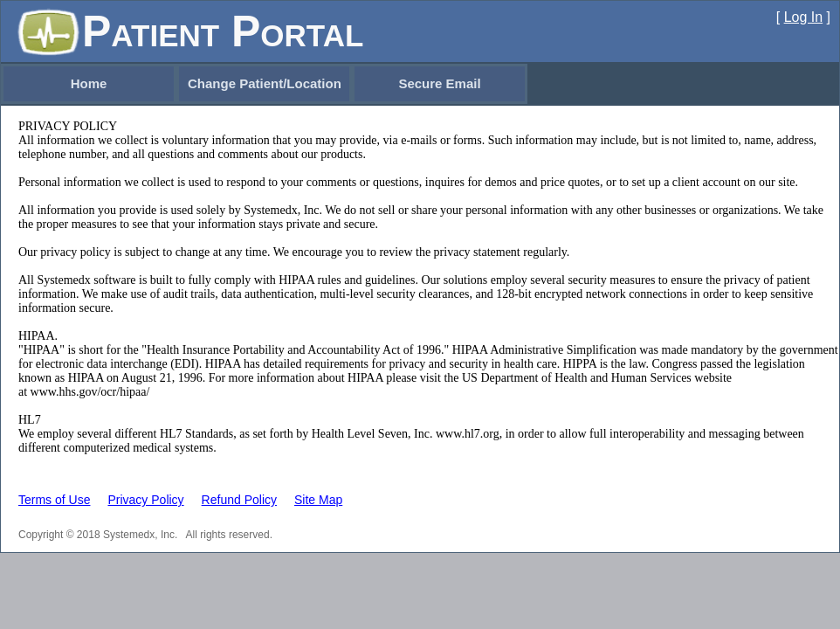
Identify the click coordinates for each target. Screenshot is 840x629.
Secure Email (439, 83)
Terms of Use (54, 500)
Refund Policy (239, 500)
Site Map (318, 500)
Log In (803, 17)
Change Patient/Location (265, 83)
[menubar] (264, 84)
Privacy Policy (145, 500)
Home (89, 83)
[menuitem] (89, 84)
